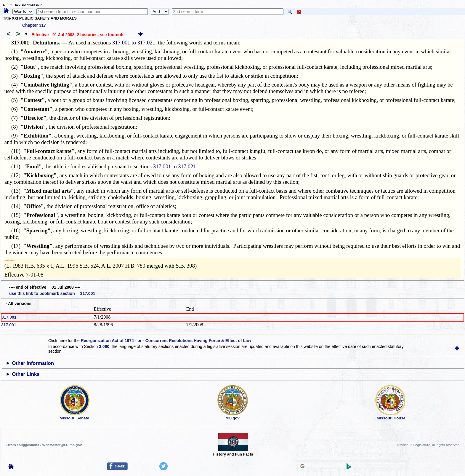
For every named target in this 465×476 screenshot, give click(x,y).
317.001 (9, 317)
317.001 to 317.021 (134, 43)
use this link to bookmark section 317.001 (52, 293)
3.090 (104, 346)
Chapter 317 (34, 25)
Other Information (33, 363)
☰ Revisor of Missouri (25, 5)
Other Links (26, 374)
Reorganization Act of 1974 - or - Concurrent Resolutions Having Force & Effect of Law (166, 341)
